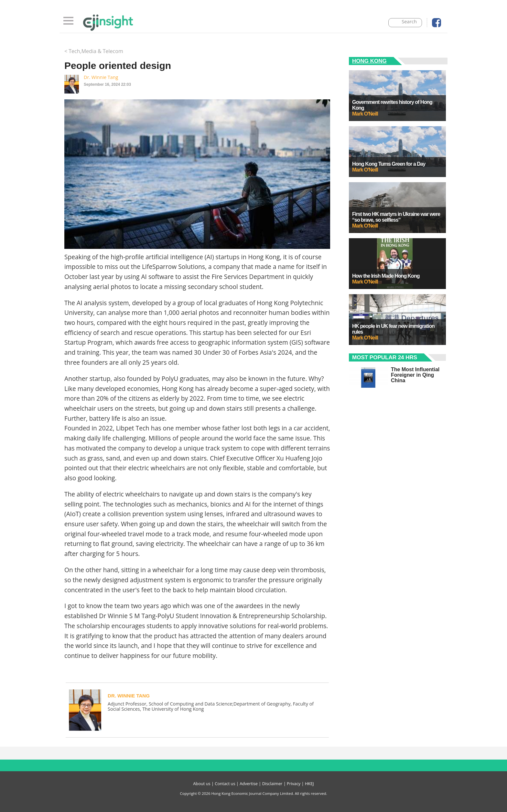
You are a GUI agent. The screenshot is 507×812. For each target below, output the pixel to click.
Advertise (249, 784)
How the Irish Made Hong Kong (386, 276)
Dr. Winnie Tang (101, 77)
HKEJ (309, 784)
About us (202, 784)
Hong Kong (369, 61)
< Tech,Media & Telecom (94, 51)
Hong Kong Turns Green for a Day (389, 164)
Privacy (294, 784)
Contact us (225, 784)
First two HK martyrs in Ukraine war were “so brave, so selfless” (396, 217)
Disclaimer (272, 784)
